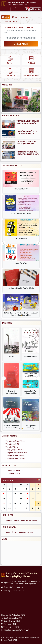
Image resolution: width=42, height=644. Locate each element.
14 (38, 494)
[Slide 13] (32, 109)
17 (15, 499)
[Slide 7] (21, 109)
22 (4, 503)
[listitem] (11, 60)
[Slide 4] (16, 109)
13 (32, 494)
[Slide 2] (12, 109)
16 (10, 499)
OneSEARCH (21, 44)
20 (32, 499)
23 (10, 503)
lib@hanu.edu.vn (16, 587)
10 (15, 494)
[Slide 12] (30, 109)
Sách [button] (15, 17)
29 (4, 508)
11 (21, 494)
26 (27, 503)
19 (27, 499)
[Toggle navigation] (13, 9)
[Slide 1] (10, 109)
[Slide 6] (19, 109)
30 (10, 508)
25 (21, 503)
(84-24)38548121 (18, 591)
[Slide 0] (9, 109)
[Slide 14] (33, 109)
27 (32, 503)
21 (38, 499)
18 (21, 499)
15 (4, 499)
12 (27, 494)
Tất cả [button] (6, 17)
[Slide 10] (26, 109)
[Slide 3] (14, 109)
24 (15, 503)
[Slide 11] (28, 109)
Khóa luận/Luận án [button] (10, 21)
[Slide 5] (17, 109)
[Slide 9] (25, 109)
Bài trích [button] (25, 17)
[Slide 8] (23, 109)
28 (38, 503)
